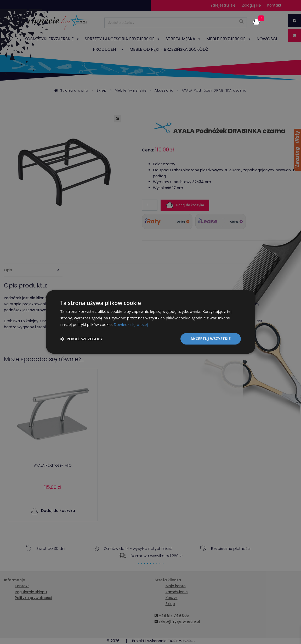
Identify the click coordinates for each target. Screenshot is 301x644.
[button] (82, 339)
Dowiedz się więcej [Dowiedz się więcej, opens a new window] (131, 324)
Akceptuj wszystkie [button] (211, 339)
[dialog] (151, 322)
